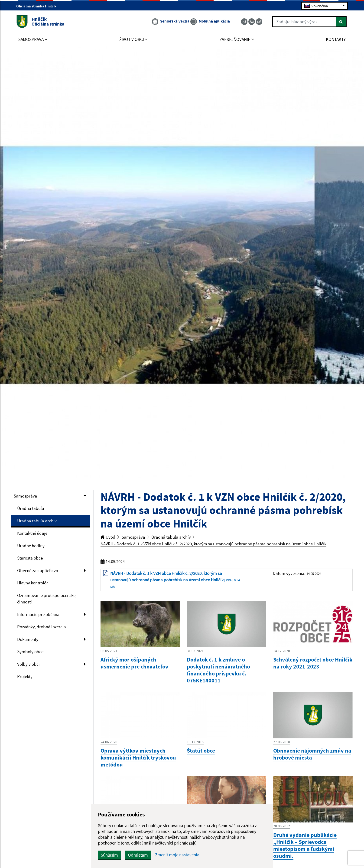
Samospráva (25, 496)
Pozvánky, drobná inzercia (42, 627)
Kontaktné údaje (32, 533)
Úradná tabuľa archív (37, 521)
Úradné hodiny (31, 546)
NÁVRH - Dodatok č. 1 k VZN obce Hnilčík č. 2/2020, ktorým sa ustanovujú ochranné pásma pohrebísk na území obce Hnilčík (213, 544)
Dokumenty (28, 639)
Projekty (25, 676)
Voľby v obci (28, 664)
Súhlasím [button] (109, 855)
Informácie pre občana (38, 614)
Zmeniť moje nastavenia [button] (177, 855)
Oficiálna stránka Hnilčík (38, 6)
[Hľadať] (341, 22)
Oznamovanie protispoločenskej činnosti (47, 599)
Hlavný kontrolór (33, 583)
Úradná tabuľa (31, 508)
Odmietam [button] (138, 855)
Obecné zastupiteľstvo (38, 570)
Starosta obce (30, 558)
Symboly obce (30, 652)
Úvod (108, 537)
